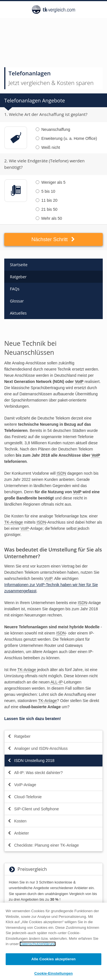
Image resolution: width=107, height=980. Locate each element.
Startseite (19, 265)
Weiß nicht (48, 147)
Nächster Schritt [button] (53, 239)
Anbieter (18, 833)
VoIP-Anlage (22, 785)
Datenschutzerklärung (38, 946)
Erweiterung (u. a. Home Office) (66, 138)
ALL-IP (56, 682)
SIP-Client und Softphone (33, 809)
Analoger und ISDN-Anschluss (38, 748)
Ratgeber (18, 277)
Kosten (17, 821)
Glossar (17, 301)
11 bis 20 (47, 200)
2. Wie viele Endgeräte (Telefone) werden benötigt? (44, 164)
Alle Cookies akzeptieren (53, 961)
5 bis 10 (45, 191)
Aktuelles (18, 313)
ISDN (61, 473)
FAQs (15, 289)
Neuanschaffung (53, 129)
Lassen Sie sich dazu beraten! (33, 719)
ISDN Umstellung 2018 (31, 761)
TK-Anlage (14, 522)
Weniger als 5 (51, 182)
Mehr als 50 (49, 218)
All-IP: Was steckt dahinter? (35, 773)
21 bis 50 (47, 209)
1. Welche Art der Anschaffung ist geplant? (46, 114)
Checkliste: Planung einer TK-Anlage (43, 845)
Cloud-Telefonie (24, 797)
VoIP (79, 382)
